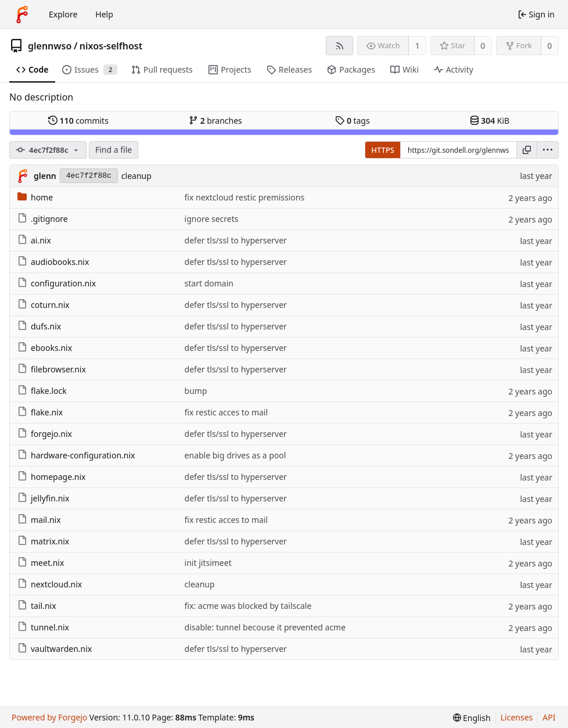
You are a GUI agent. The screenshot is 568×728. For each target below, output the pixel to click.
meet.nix (41, 563)
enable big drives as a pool (236, 455)
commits (78, 121)
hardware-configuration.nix (76, 455)
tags (352, 121)
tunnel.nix (43, 627)
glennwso (50, 46)
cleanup (136, 176)
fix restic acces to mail (226, 412)
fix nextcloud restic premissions (245, 197)
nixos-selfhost (111, 46)
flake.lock (42, 391)
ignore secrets (212, 219)
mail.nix (39, 520)
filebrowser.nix (52, 369)
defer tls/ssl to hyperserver (236, 240)
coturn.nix (44, 305)
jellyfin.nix (43, 498)
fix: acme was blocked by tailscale (248, 606)
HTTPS (383, 150)
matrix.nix (43, 541)
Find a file (114, 150)
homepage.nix (52, 477)
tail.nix (37, 606)
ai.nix (34, 240)
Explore (63, 14)
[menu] (548, 150)
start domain (209, 283)
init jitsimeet (208, 563)
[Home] (22, 15)
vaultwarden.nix (55, 649)
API (549, 717)
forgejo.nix (45, 434)
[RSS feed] (339, 46)
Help (104, 14)
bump (196, 391)
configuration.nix (57, 283)
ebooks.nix (45, 348)
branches (215, 121)
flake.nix (40, 412)
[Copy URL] (527, 150)
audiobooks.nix (53, 262)
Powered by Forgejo (49, 717)
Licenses (517, 717)
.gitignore (43, 219)
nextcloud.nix (50, 584)
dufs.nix (39, 326)
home (35, 197)
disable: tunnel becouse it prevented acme (265, 627)
